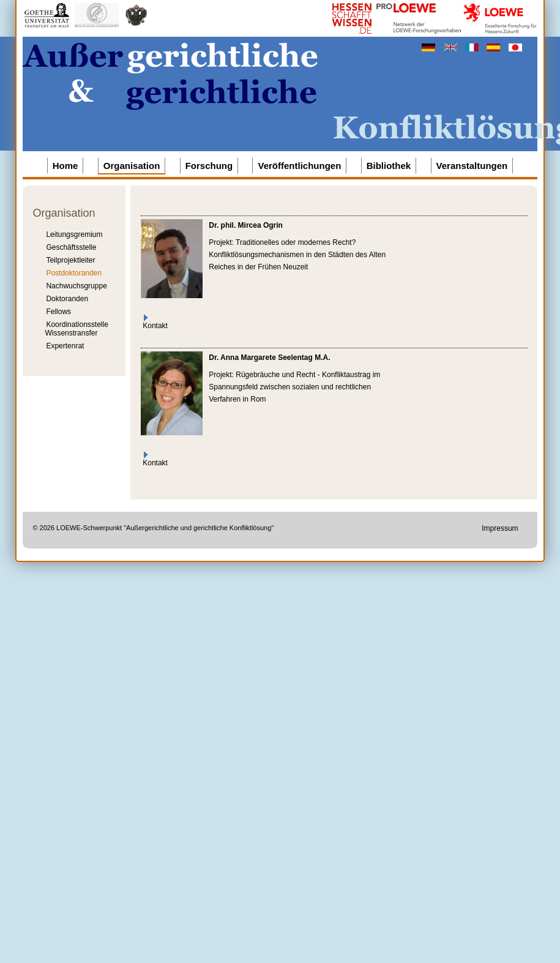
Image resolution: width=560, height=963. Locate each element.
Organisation (132, 166)
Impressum (500, 528)
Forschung (209, 166)
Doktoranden (67, 299)
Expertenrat (65, 346)
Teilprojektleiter (70, 260)
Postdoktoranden (74, 273)
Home (65, 166)
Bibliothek (389, 166)
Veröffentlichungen (299, 166)
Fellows (58, 312)
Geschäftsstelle (71, 247)
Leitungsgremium (74, 234)
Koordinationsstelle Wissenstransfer (76, 329)
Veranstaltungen (472, 166)
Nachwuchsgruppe (76, 286)
